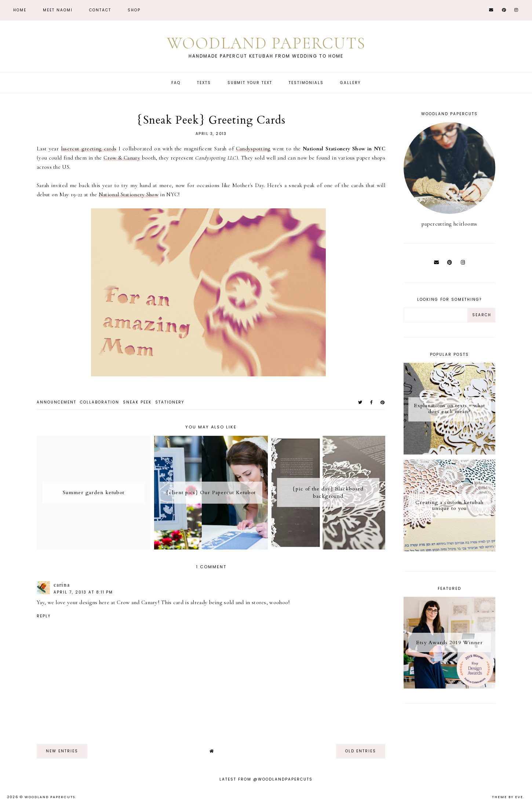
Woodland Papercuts (266, 43)
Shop (134, 10)
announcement (57, 402)
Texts (204, 83)
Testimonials (306, 83)
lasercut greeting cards (89, 149)
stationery (170, 402)
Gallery (350, 83)
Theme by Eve (508, 797)
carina (62, 585)
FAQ (176, 83)
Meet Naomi (58, 10)
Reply (44, 616)
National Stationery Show (129, 194)
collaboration (100, 402)
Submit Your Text (250, 83)
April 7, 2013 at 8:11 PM (83, 592)
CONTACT (100, 10)
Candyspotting (253, 149)
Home (20, 10)
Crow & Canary (122, 158)
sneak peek (137, 402)
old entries (361, 751)
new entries (62, 751)
